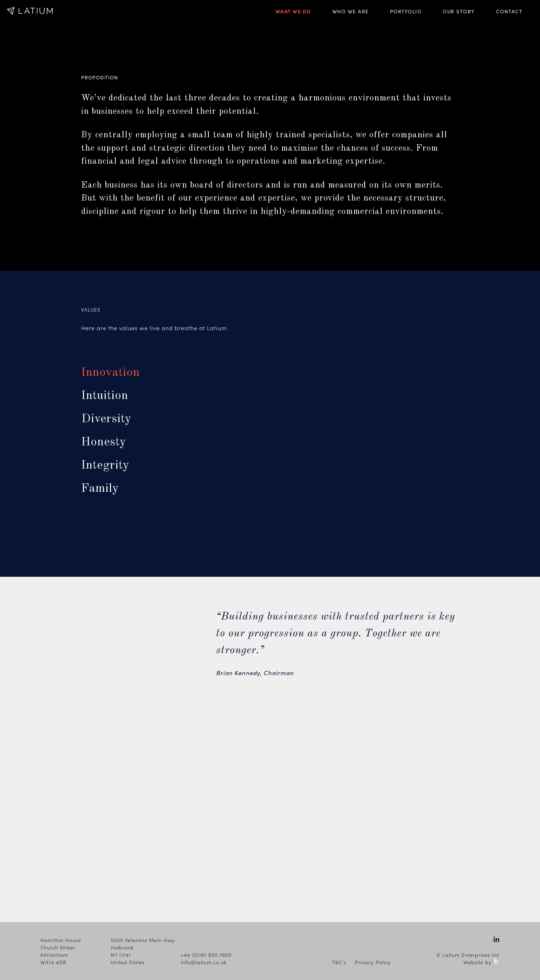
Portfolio (406, 11)
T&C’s (339, 962)
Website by (482, 962)
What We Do (293, 11)
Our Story (459, 11)
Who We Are (351, 11)
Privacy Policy (373, 962)
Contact (509, 11)
